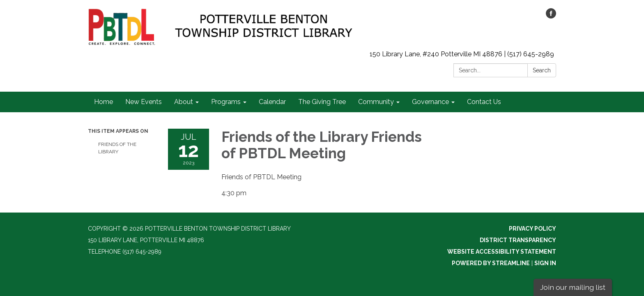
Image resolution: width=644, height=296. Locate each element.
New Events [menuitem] (144, 102)
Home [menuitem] (103, 102)
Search (542, 70)
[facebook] (551, 16)
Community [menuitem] (376, 102)
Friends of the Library (117, 148)
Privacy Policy (532, 229)
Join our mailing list (573, 287)
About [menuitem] (184, 102)
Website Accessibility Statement (502, 252)
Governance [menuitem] (430, 102)
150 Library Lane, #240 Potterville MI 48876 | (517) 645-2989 (462, 54)
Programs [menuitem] (226, 102)
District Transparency (518, 240)
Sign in (545, 263)
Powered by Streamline (491, 263)
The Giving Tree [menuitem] (322, 102)
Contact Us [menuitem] (484, 102)
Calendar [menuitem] (272, 102)
